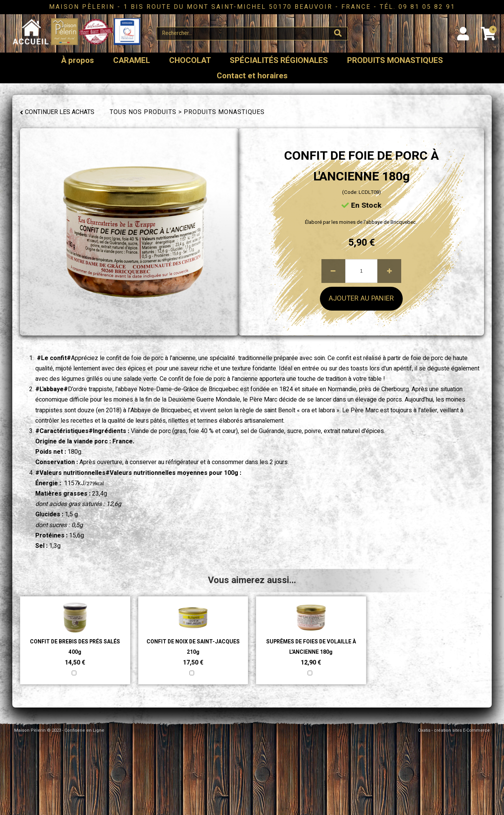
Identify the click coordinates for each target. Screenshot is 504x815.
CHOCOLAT (190, 60)
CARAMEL (132, 60)
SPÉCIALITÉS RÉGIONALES (279, 60)
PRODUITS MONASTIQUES (395, 60)
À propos (77, 60)
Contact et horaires (252, 76)
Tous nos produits (143, 112)
